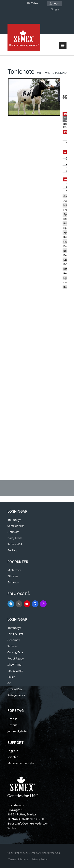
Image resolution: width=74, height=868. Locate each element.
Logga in (13, 751)
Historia (13, 725)
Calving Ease (15, 652)
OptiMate (14, 532)
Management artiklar (21, 763)
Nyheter (13, 757)
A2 (9, 683)
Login (54, 3)
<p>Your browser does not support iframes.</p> (37, 258)
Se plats (12, 828)
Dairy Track (15, 538)
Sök (55, 10)
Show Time (15, 665)
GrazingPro (15, 689)
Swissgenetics (16, 695)
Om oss (12, 719)
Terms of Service (18, 859)
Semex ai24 (15, 544)
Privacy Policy (40, 859)
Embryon (13, 582)
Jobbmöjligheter (18, 731)
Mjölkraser (14, 570)
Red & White (15, 671)
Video (32, 3)
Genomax (14, 640)
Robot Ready (16, 658)
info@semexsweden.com (33, 823)
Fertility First (15, 634)
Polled (11, 677)
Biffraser (13, 576)
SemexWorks (16, 526)
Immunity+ (15, 520)
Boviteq (12, 550)
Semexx (13, 646)
